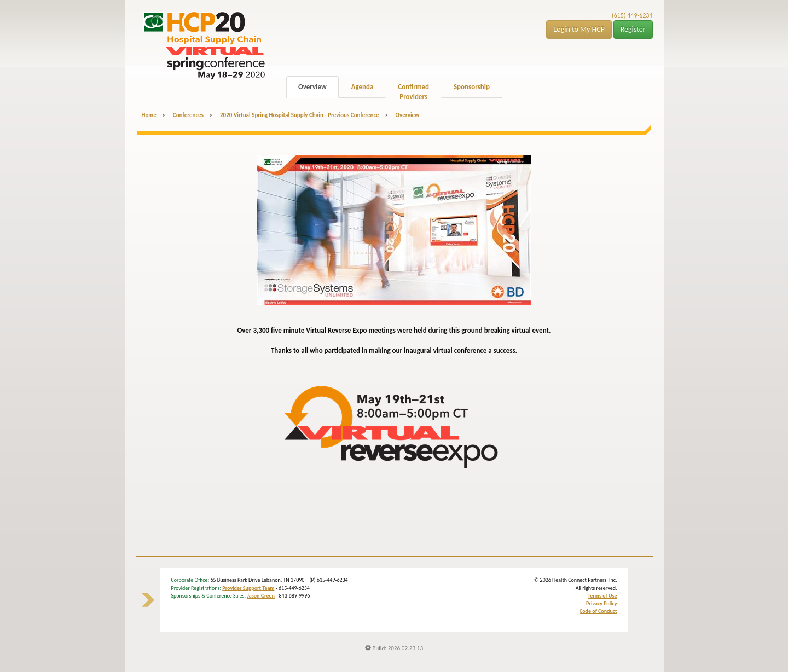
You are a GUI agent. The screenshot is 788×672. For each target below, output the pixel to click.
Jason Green (261, 596)
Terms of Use (602, 596)
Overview (312, 87)
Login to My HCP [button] (579, 29)
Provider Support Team (248, 588)
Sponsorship (472, 87)
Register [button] (633, 29)
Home (149, 115)
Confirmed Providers (413, 92)
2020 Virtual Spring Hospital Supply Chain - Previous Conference (300, 115)
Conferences (188, 115)
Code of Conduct (598, 611)
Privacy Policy (601, 603)
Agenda (363, 87)
